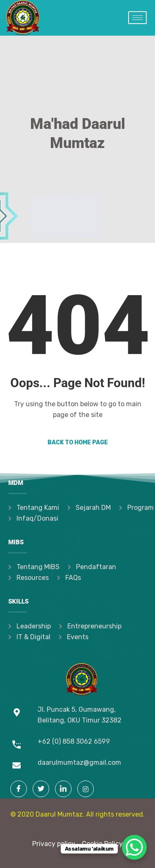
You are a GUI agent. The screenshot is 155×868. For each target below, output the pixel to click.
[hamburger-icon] (137, 18)
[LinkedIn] (63, 789)
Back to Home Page (78, 442)
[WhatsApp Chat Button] (134, 847)
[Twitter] (41, 789)
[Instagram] (86, 789)
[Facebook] (19, 789)
